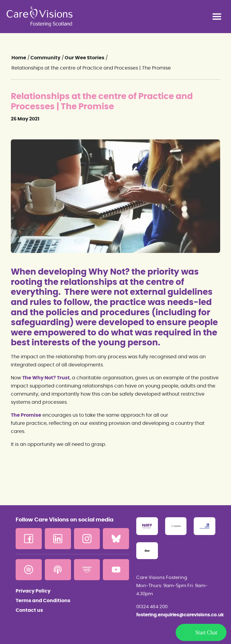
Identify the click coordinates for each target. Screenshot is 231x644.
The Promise (26, 415)
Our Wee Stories (85, 58)
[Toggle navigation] (217, 17)
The (27, 378)
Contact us (29, 610)
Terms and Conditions (43, 601)
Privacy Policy (33, 591)
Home (19, 58)
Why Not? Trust (51, 378)
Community (45, 58)
